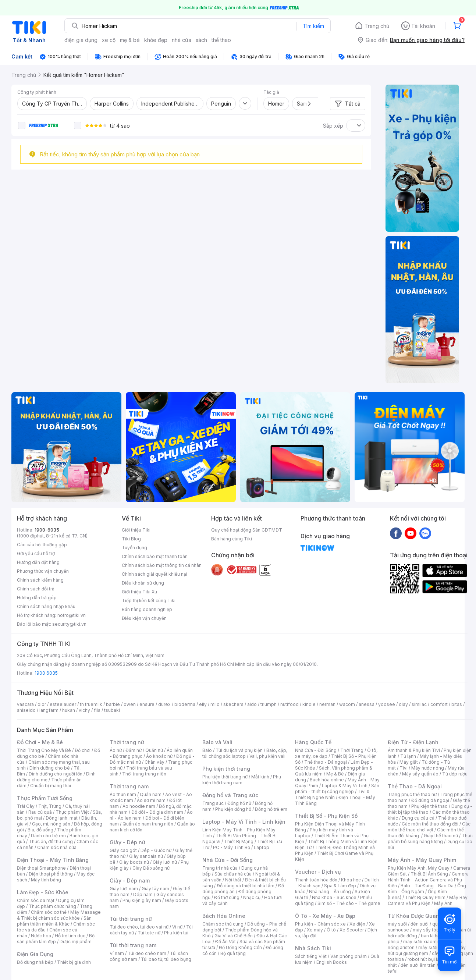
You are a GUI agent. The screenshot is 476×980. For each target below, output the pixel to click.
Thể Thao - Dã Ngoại (415, 786)
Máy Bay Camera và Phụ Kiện (428, 900)
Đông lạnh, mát (62, 818)
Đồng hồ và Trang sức (230, 795)
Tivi (404, 768)
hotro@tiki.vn (72, 615)
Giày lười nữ (165, 862)
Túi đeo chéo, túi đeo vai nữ (139, 927)
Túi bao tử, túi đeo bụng (166, 959)
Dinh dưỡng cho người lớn (56, 774)
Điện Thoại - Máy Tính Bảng (53, 860)
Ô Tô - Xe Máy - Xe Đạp (325, 916)
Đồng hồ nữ (239, 803)
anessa (367, 704)
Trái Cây (26, 806)
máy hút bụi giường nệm (427, 950)
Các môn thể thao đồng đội (430, 824)
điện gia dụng (81, 40)
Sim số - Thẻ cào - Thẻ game (349, 903)
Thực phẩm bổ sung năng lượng (430, 839)
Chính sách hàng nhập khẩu (46, 606)
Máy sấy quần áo (420, 774)
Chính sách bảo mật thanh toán (155, 556)
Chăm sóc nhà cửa (57, 847)
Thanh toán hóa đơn (316, 880)
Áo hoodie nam (139, 806)
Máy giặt (409, 762)
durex (164, 704)
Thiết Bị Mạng (239, 841)
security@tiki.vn (69, 624)
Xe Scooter (352, 930)
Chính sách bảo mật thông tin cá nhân (162, 565)
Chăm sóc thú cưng (223, 924)
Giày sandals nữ (146, 856)
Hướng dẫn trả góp (37, 598)
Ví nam (117, 953)
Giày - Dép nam (130, 880)
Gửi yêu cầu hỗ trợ (36, 553)
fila (97, 710)
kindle (309, 704)
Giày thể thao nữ (441, 836)
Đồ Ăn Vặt (225, 942)
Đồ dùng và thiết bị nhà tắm (246, 886)
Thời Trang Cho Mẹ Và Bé (44, 750)
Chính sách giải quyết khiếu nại (154, 574)
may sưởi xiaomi (420, 942)
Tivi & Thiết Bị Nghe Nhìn (332, 794)
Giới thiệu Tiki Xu (139, 592)
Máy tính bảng (46, 880)
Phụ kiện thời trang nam (242, 780)
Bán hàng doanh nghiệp (147, 609)
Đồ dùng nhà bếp (35, 962)
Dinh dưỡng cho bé (50, 768)
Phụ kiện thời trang (226, 769)
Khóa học (351, 880)
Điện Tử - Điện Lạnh (413, 742)
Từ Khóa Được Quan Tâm (420, 916)
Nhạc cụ (252, 897)
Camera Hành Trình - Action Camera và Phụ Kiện (428, 880)
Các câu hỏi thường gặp (42, 545)
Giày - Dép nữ (127, 842)
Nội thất (233, 880)
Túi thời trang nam (133, 945)
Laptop (262, 847)
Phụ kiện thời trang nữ (225, 777)
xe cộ (109, 40)
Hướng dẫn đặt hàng (38, 562)
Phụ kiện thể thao (429, 806)
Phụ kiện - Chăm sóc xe (320, 924)
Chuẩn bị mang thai (51, 786)
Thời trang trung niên (144, 774)
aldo (252, 704)
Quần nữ (154, 750)
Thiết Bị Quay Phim (425, 897)
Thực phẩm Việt (72, 812)
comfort (439, 704)
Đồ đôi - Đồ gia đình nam (157, 812)
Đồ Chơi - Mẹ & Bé (40, 742)
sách (201, 40)
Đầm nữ (134, 750)
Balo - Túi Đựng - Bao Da (427, 886)
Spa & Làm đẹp (340, 886)
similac (419, 704)
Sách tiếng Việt (311, 956)
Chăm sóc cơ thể (49, 912)
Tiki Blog (131, 539)
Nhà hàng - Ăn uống (330, 892)
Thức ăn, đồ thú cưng (51, 841)
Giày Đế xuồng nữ (151, 868)
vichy (84, 710)
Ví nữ (177, 927)
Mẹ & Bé (335, 774)
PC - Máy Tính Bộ (232, 847)
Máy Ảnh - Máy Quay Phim (422, 860)
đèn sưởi (420, 924)
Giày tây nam (155, 889)
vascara (25, 704)
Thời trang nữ (127, 742)
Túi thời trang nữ (131, 919)
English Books (332, 962)
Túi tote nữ (149, 933)
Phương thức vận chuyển (43, 571)
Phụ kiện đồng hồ (233, 809)
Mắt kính (260, 777)
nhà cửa (182, 40)
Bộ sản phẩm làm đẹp (56, 939)
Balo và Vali (217, 742)
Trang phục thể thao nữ (412, 794)
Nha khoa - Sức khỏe (334, 897)
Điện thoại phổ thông (51, 874)
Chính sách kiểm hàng (40, 580)
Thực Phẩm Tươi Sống (45, 798)
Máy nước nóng (428, 768)
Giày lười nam (124, 889)
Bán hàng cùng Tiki (232, 539)
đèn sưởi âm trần (418, 965)
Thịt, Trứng (50, 806)
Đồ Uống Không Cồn (240, 947)
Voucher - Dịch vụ (318, 872)
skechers (233, 704)
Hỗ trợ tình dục (70, 936)
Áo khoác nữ (159, 756)
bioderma (185, 704)
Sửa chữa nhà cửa (233, 874)
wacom (347, 704)
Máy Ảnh (443, 903)
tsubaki (112, 710)
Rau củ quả (40, 812)
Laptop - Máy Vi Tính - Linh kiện (244, 822)
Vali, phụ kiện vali (267, 756)
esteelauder (63, 704)
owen (130, 704)
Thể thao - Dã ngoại (326, 762)
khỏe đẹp (156, 40)
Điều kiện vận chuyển (144, 618)
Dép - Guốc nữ (156, 850)
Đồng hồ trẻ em (271, 809)
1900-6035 (47, 530)
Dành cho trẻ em (48, 836)
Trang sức (213, 803)
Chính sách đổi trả (36, 589)
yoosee (387, 704)
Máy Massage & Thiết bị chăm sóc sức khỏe (59, 915)
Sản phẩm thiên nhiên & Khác (54, 921)
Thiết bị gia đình (74, 962)
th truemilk (91, 704)
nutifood (289, 704)
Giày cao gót (123, 850)
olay (403, 704)
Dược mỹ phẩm (76, 942)
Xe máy (315, 930)
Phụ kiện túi (176, 933)
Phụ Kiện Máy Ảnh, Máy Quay (419, 868)
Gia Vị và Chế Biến (234, 936)
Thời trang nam (129, 786)
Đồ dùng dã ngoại (430, 800)
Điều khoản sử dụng (143, 583)
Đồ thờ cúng (227, 897)
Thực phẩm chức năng (52, 906)
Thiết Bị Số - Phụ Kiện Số (326, 816)
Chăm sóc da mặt (36, 900)
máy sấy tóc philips (434, 930)
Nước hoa (41, 936)
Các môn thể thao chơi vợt (429, 827)
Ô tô (331, 930)
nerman (327, 704)
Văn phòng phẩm (349, 956)
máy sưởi (397, 924)
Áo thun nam (123, 794)
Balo (207, 750)
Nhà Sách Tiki (313, 948)
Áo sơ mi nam (151, 800)
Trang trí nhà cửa (220, 868)
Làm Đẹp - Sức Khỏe (43, 892)
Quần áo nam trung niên (148, 824)
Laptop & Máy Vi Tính (345, 786)
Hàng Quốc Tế (313, 742)
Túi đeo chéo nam (147, 953)
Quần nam (151, 794)
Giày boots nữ (134, 862)
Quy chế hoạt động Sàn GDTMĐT (247, 530)
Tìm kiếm (313, 26)
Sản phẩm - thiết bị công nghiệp (337, 789)
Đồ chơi (83, 750)
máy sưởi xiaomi (436, 947)
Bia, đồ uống (40, 830)
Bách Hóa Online (224, 916)
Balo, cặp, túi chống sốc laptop (245, 753)
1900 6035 (46, 673)
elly (203, 704)
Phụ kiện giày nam (142, 900)
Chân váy (154, 762)
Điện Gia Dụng (35, 954)
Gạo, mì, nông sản (51, 824)
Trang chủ (377, 26)
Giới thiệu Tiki (136, 530)
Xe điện (357, 924)
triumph (269, 704)
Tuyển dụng (134, 548)
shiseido (26, 710)
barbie (113, 704)
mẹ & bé (130, 40)
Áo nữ (116, 750)
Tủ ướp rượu (455, 774)
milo (215, 704)
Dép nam (143, 894)
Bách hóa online (327, 780)
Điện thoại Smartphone (41, 868)
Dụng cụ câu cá (418, 818)
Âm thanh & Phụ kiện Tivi (414, 750)
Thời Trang (352, 750)
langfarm (49, 710)
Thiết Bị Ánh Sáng (429, 874)
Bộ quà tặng (233, 953)
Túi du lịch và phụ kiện (239, 750)
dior (42, 704)
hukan (69, 710)
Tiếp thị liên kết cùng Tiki (149, 601)
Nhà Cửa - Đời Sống (228, 860)
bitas (457, 704)
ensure (147, 704)
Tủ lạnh (408, 756)
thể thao (221, 40)
